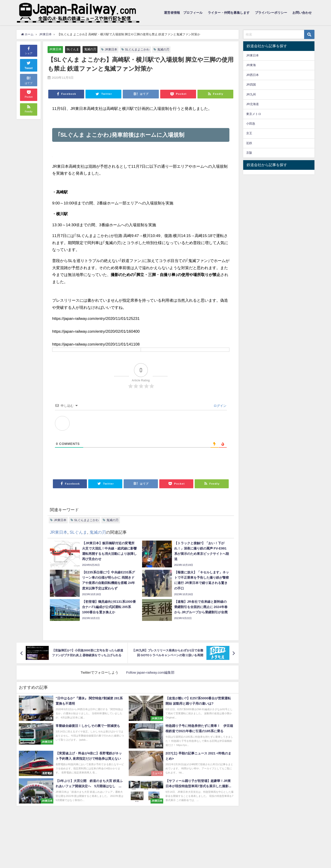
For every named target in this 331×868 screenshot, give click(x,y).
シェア (29, 50)
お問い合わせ (302, 13)
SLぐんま (73, 49)
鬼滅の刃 (90, 49)
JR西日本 (253, 75)
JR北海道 (253, 104)
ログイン (220, 406)
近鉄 (249, 143)
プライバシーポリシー (271, 13)
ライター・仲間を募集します (229, 13)
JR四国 (251, 85)
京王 (249, 133)
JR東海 (251, 65)
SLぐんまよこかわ (137, 49)
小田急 (251, 124)
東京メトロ (254, 114)
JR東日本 (55, 49)
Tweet (29, 65)
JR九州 (251, 94)
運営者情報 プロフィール (183, 13)
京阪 (249, 153)
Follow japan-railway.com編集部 (150, 673)
